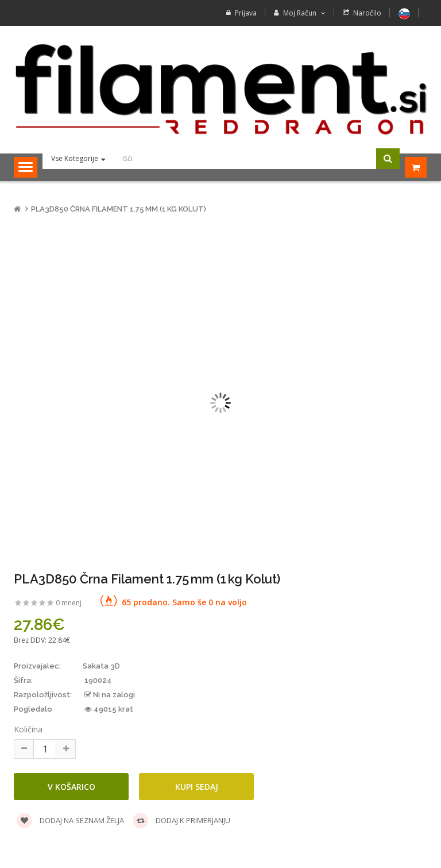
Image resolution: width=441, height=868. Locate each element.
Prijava (246, 13)
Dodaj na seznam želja (70, 821)
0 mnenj (69, 603)
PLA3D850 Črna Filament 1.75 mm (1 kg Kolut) (119, 209)
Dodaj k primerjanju (181, 821)
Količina (28, 729)
